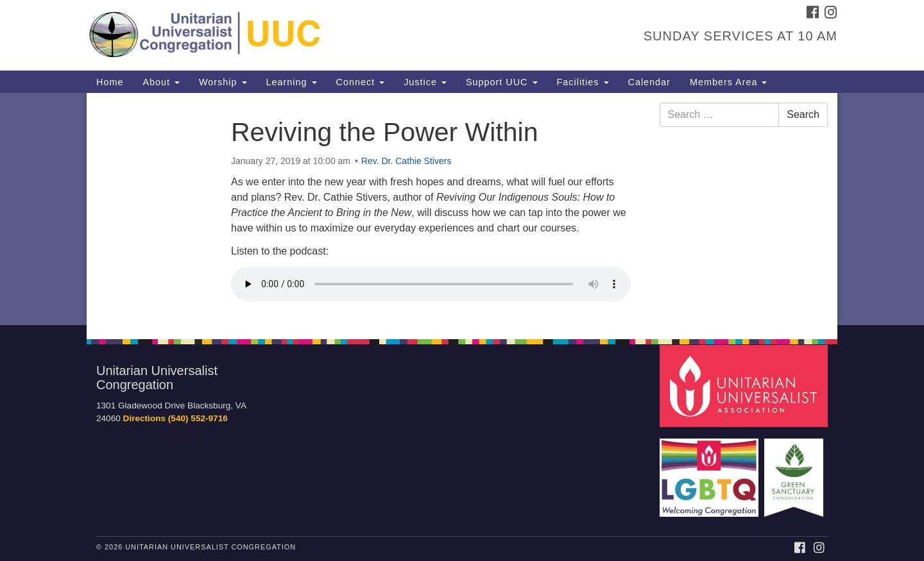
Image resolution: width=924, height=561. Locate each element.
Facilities (583, 82)
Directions (144, 418)
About (161, 82)
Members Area (729, 82)
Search (803, 114)
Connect (361, 82)
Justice (425, 82)
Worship (223, 82)
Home (110, 82)
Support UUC (502, 82)
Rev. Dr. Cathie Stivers (406, 161)
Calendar (649, 82)
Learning (292, 82)
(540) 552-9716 (198, 418)
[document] (462, 209)
